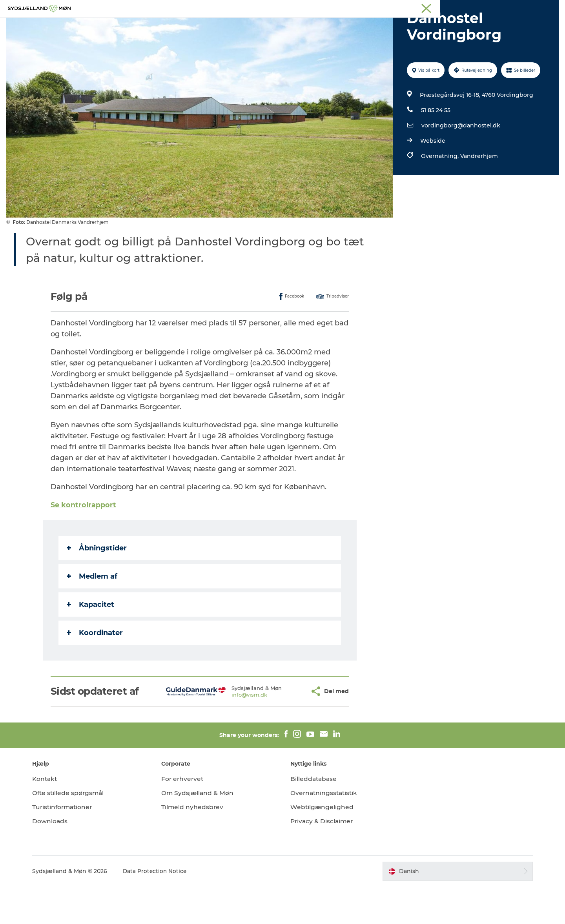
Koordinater (95, 670)
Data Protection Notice (162, 909)
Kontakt (52, 816)
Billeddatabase (314, 816)
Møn (369, 7)
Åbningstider (97, 585)
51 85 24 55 (435, 147)
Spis (366, 25)
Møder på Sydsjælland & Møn (524, 7)
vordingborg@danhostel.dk (460, 163)
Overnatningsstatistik (325, 830)
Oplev (201, 25)
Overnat (336, 25)
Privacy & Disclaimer (323, 858)
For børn (263, 25)
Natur (230, 25)
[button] (285, 729)
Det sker (300, 25)
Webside (432, 178)
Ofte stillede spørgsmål (76, 830)
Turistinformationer (71, 844)
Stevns (419, 7)
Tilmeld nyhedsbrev (196, 844)
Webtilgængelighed (322, 844)
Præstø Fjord (449, 7)
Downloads (57, 858)
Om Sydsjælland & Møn (202, 830)
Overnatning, (440, 193)
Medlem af (92, 614)
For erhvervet (187, 816)
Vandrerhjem (478, 193)
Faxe (477, 7)
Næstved (393, 7)
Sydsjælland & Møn (334, 7)
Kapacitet (91, 642)
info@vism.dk (231, 732)
